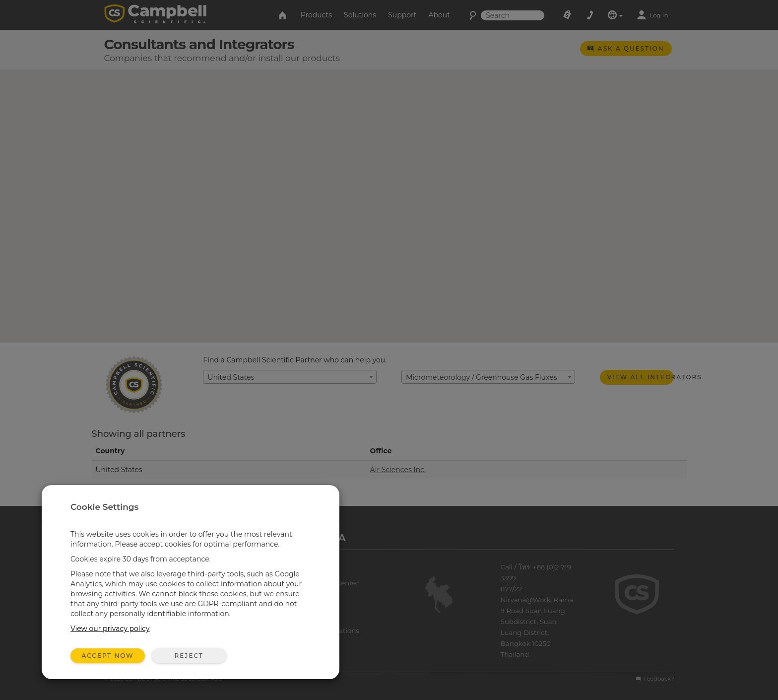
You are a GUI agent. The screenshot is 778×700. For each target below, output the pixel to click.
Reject (189, 656)
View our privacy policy (110, 629)
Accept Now (108, 656)
